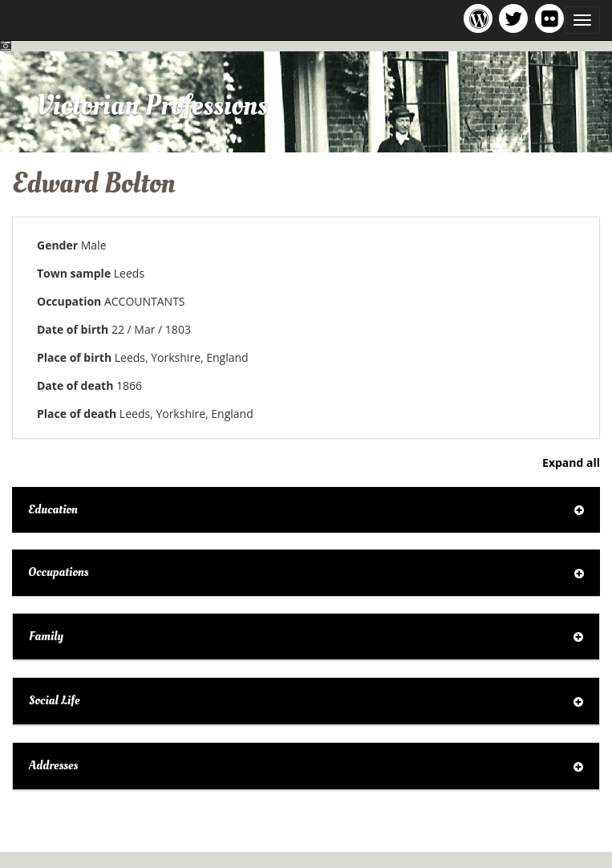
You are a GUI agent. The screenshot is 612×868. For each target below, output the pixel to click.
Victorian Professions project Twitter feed (516, 18)
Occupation (69, 301)
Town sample (74, 273)
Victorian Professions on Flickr (553, 18)
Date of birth (73, 329)
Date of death (75, 385)
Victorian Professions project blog (481, 18)
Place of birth (74, 357)
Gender (57, 245)
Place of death (77, 414)
